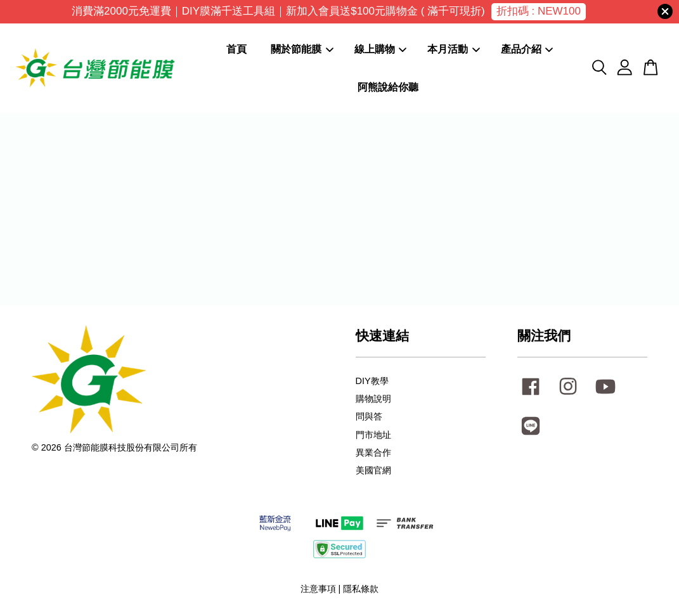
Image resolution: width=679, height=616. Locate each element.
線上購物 (381, 49)
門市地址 (373, 435)
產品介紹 (527, 49)
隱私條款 (361, 589)
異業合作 (373, 452)
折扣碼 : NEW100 (539, 11)
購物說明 (373, 399)
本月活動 (454, 49)
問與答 (369, 416)
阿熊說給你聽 (388, 87)
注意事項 (318, 589)
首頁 (236, 49)
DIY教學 (372, 381)
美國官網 (373, 470)
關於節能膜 (302, 49)
